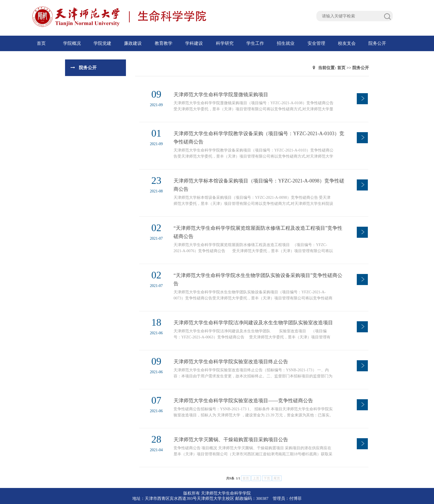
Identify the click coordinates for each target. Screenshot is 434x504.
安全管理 (316, 43)
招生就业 (286, 43)
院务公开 (377, 43)
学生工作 (255, 43)
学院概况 (72, 43)
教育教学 (164, 43)
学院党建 (102, 43)
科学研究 (225, 43)
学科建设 (194, 43)
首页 (41, 43)
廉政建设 (133, 43)
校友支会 (347, 43)
